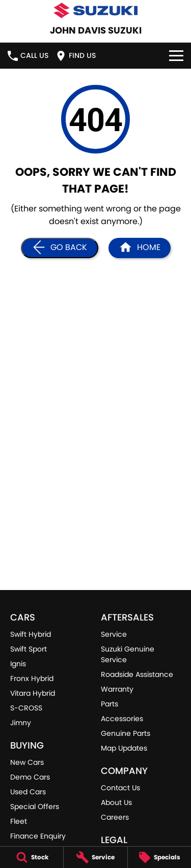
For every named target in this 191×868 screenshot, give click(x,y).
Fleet (19, 821)
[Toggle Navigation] (176, 56)
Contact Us (120, 788)
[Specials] (159, 857)
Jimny (21, 723)
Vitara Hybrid (33, 693)
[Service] (95, 857)
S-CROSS (26, 708)
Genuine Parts (126, 733)
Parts (110, 704)
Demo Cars (30, 777)
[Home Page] (140, 248)
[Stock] (32, 857)
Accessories (122, 719)
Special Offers (35, 807)
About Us (116, 802)
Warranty (117, 689)
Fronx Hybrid (32, 678)
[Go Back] (60, 248)
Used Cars (28, 792)
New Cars (27, 762)
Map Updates (124, 748)
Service (114, 634)
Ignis (18, 664)
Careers (115, 817)
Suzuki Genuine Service (128, 654)
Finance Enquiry (38, 836)
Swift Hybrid (31, 634)
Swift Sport (29, 649)
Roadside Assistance (137, 674)
